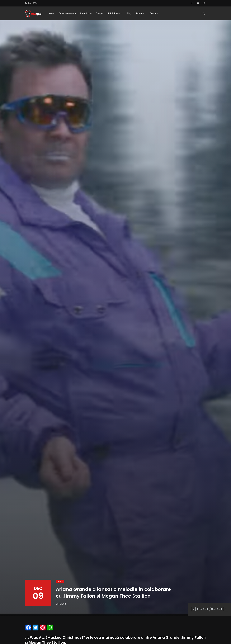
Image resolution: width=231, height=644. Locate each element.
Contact (154, 14)
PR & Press (114, 14)
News (52, 14)
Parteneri (140, 14)
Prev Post (200, 609)
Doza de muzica (67, 14)
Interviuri (85, 14)
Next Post (220, 609)
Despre (100, 14)
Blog (129, 14)
